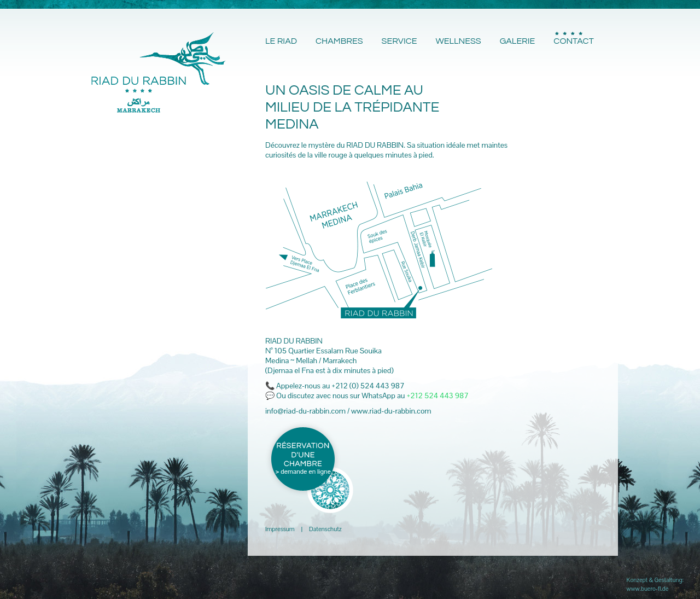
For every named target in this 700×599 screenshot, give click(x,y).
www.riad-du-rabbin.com (391, 411)
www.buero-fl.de (648, 589)
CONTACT (573, 41)
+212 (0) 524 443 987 (368, 386)
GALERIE (518, 41)
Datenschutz (325, 529)
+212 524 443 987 (437, 396)
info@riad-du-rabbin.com (305, 411)
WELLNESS (458, 41)
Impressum (280, 529)
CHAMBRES (339, 41)
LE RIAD (281, 41)
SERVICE (399, 41)
